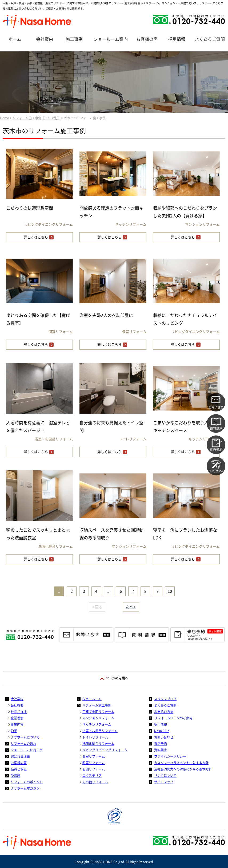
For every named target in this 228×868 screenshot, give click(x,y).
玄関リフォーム (94, 769)
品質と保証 (19, 769)
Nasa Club (162, 731)
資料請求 (161, 750)
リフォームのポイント (27, 782)
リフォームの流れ (23, 744)
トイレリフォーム (95, 737)
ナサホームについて (25, 737)
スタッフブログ (165, 699)
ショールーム (92, 699)
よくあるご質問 (210, 39)
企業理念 (17, 718)
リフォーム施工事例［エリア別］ (37, 118)
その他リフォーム (95, 782)
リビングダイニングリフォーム (105, 750)
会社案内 (45, 39)
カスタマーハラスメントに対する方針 (181, 763)
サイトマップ (164, 782)
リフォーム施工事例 (97, 705)
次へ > (131, 607)
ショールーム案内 (111, 39)
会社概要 (17, 705)
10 (170, 591)
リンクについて (165, 776)
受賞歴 (15, 776)
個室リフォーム (94, 756)
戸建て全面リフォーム (98, 712)
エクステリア (92, 776)
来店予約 (161, 744)
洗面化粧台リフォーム (98, 744)
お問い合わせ (164, 737)
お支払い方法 (164, 712)
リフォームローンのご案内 (173, 718)
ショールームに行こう (27, 750)
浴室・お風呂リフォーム (100, 731)
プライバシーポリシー (170, 756)
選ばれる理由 (20, 756)
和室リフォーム (94, 763)
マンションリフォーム (98, 718)
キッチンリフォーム (97, 724)
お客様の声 (147, 39)
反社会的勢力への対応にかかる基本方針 (183, 769)
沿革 (14, 731)
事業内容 (17, 724)
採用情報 (177, 39)
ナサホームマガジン (25, 788)
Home (5, 118)
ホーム (15, 39)
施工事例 (74, 39)
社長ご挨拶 (19, 712)
